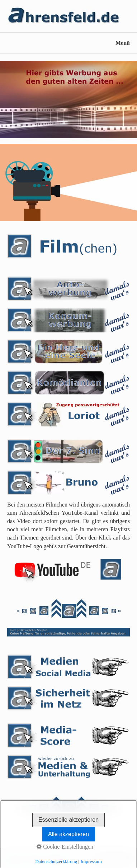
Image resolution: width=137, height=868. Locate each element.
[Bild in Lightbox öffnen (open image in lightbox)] (68, 100)
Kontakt (35, 858)
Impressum (56, 858)
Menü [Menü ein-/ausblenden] (123, 43)
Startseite (15, 858)
